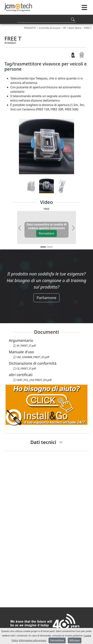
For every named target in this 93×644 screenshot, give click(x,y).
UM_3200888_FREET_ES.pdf (31, 357)
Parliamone (46, 298)
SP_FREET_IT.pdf (25, 346)
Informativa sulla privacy (33, 640)
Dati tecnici (43, 442)
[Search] (46, 19)
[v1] (50, 247)
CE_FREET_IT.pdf (25, 368)
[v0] (43, 247)
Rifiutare (75, 640)
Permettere (46, 233)
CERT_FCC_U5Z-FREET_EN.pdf (32, 380)
